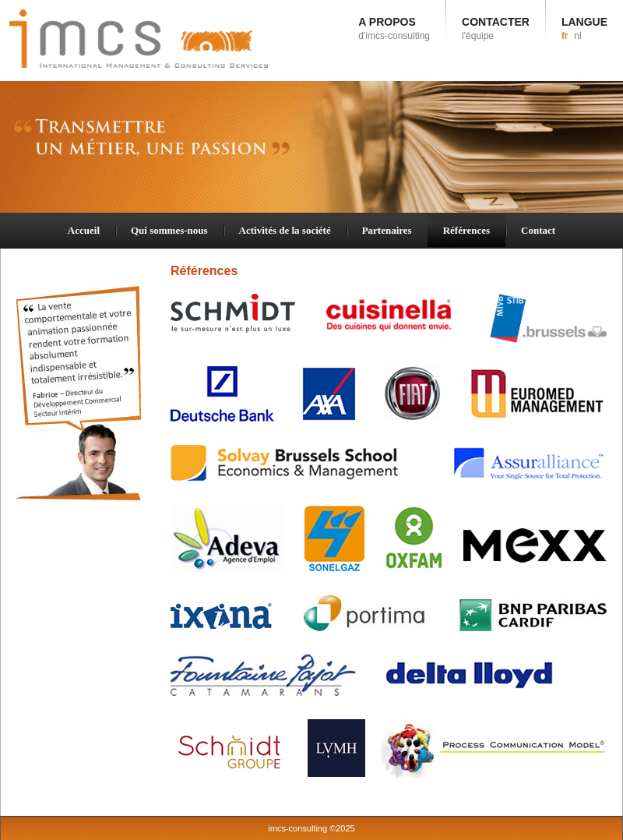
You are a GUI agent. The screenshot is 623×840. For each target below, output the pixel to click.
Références (466, 230)
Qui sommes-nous (169, 230)
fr (565, 36)
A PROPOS (394, 28)
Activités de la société (285, 230)
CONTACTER (496, 28)
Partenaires (387, 230)
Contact (538, 230)
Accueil (84, 230)
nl (577, 36)
